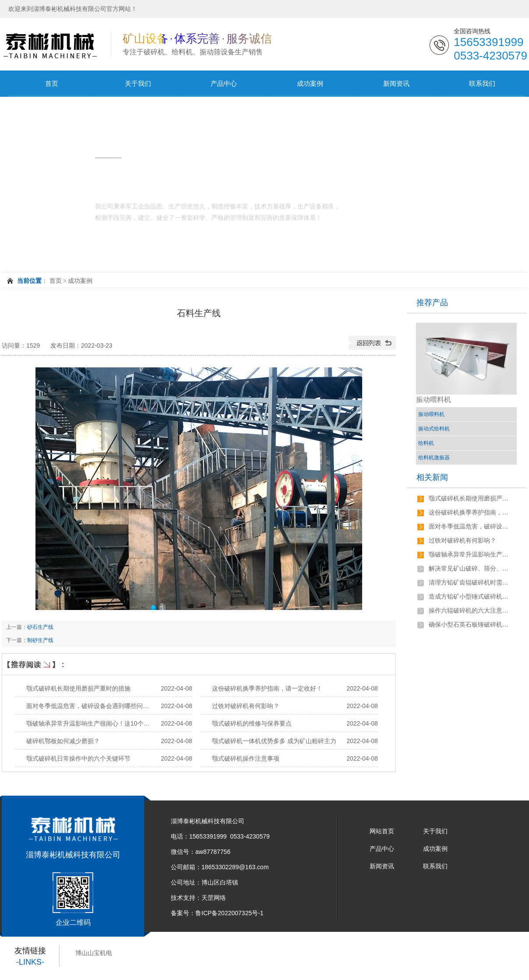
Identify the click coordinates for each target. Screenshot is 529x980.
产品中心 (224, 83)
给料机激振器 (434, 458)
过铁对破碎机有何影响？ (246, 706)
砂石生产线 (40, 627)
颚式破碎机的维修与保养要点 (252, 723)
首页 (52, 83)
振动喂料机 (431, 414)
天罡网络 (214, 898)
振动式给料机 (434, 429)
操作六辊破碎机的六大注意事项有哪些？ (470, 611)
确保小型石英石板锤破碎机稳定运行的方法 (470, 625)
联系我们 (482, 83)
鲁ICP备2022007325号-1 (229, 913)
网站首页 (382, 831)
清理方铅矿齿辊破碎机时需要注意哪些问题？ (470, 583)
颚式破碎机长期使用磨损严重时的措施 (78, 688)
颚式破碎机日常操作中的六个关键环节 (78, 758)
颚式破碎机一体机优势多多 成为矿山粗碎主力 (274, 741)
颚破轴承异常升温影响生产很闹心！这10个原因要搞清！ (103, 723)
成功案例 (310, 83)
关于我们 (138, 83)
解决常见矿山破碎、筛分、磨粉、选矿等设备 (470, 569)
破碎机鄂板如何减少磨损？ (63, 741)
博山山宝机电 (94, 953)
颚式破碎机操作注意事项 (246, 758)
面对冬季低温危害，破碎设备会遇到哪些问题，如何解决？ (106, 706)
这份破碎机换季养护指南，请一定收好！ (267, 688)
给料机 (426, 443)
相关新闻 (432, 477)
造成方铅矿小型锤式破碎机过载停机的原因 (470, 597)
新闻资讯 (396, 83)
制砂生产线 (40, 640)
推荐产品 (432, 303)
